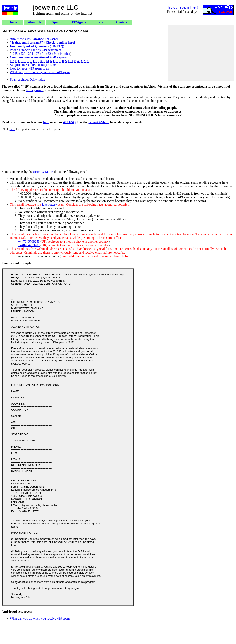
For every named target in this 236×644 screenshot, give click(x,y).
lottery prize (35, 90)
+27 (36, 54)
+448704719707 (29, 245)
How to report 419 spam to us (29, 68)
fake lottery (49, 205)
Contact (122, 22)
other (67, 54)
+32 (48, 54)
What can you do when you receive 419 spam (40, 72)
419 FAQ (70, 122)
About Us (35, 22)
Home (13, 22)
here (46, 122)
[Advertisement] (201, 53)
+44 (60, 54)
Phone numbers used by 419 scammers (35, 50)
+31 (42, 54)
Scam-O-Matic (99, 122)
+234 (29, 54)
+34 (54, 54)
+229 (22, 54)
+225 (14, 54)
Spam (56, 22)
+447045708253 (29, 241)
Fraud (100, 22)
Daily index (37, 79)
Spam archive (19, 79)
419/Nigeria (78, 22)
